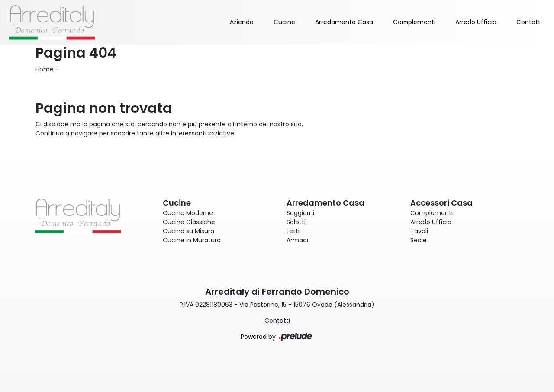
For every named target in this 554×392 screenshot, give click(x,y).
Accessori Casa (441, 203)
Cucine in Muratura (192, 240)
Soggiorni (300, 213)
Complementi (414, 22)
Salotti (296, 222)
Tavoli (419, 231)
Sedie (419, 240)
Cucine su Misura (188, 231)
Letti (293, 231)
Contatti (529, 22)
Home (45, 69)
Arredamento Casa (344, 22)
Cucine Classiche (189, 222)
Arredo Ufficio (476, 22)
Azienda (242, 22)
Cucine (284, 22)
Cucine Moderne (188, 213)
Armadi (297, 240)
